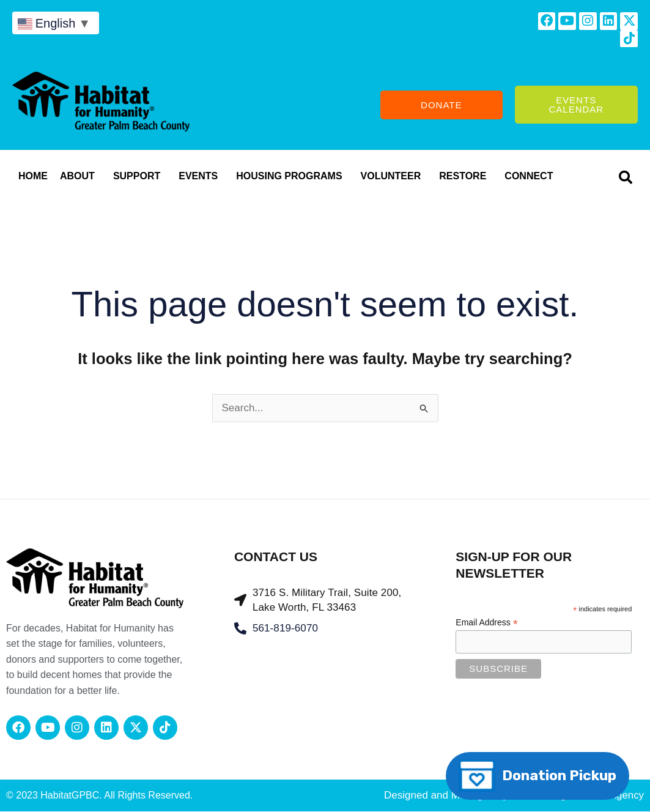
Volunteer (394, 177)
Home (33, 177)
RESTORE (466, 177)
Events (201, 177)
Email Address (487, 624)
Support (140, 177)
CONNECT (532, 177)
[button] (626, 179)
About (80, 177)
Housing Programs (292, 177)
